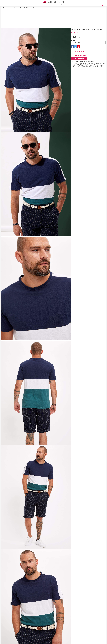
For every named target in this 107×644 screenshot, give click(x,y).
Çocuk (57, 5)
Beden (73, 40)
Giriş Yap (103, 5)
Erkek (50, 5)
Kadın (44, 5)
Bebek (63, 5)
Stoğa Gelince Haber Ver (82, 55)
